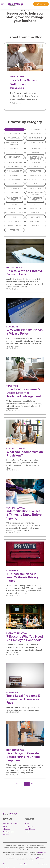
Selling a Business (15, 222)
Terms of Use (36, 226)
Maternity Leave (36, 188)
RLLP (15, 217)
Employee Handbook (15, 167)
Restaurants (36, 213)
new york (15, 193)
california (36, 129)
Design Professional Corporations (36, 158)
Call (41, 4)
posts (15, 204)
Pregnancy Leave (14, 209)
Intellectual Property (36, 180)
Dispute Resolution (14, 163)
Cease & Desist (35, 134)
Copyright (14, 149)
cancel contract (14, 134)
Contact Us (28, 826)
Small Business (35, 222)
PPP (35, 204)
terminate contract (15, 226)
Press (27, 831)
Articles (27, 823)
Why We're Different (9, 823)
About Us (6, 828)
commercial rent (35, 138)
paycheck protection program (35, 194)
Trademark (14, 230)
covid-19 (36, 153)
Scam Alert (36, 217)
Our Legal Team (8, 831)
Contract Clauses (36, 142)
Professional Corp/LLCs (14, 213)
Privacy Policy (35, 209)
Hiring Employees (35, 175)
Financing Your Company (14, 171)
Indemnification (14, 180)
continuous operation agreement (14, 143)
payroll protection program (14, 199)
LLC (36, 184)
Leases (15, 184)
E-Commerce (36, 163)
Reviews (6, 833)
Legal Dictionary (30, 828)
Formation (14, 175)
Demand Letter (14, 157)
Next (33, 784)
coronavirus (36, 149)
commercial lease (14, 138)
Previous (19, 784)
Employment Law (36, 167)
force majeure (35, 171)
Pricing (5, 826)
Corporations (15, 153)
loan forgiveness (14, 188)
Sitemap (6, 861)
